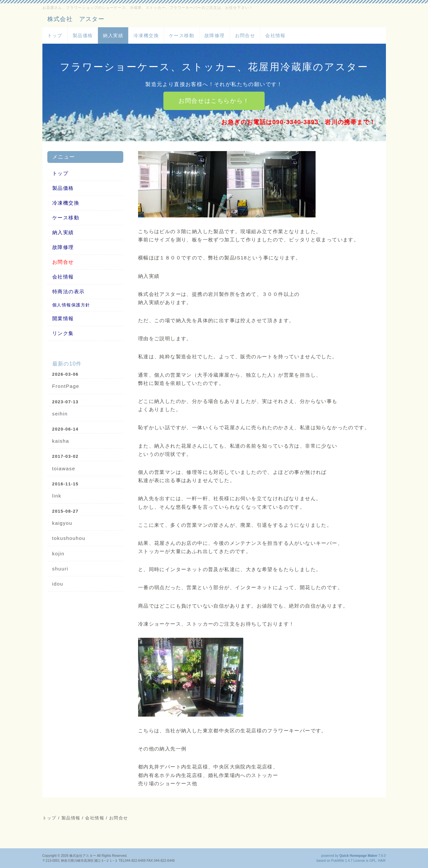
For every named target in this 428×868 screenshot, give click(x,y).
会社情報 (275, 35)
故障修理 (215, 35)
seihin (60, 414)
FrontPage (66, 386)
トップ (55, 35)
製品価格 (83, 35)
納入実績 (113, 35)
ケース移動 (182, 35)
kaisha (61, 441)
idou (58, 584)
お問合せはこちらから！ (214, 101)
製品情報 (71, 818)
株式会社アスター (83, 856)
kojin (59, 554)
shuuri (60, 569)
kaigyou (62, 523)
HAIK (382, 861)
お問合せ (245, 35)
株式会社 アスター (76, 19)
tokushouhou (69, 538)
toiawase (64, 468)
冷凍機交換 (146, 35)
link (57, 496)
